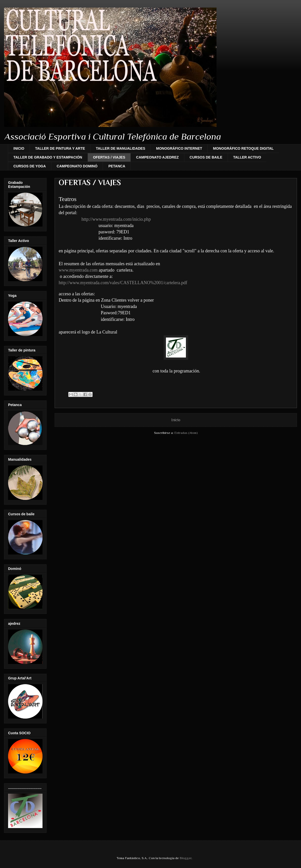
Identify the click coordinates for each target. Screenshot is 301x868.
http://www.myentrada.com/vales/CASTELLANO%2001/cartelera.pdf (123, 283)
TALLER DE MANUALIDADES (121, 148)
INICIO (19, 148)
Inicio (176, 420)
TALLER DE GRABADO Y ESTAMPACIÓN (48, 157)
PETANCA (117, 166)
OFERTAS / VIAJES (109, 157)
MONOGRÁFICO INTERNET (179, 148)
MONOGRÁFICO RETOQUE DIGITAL (243, 148)
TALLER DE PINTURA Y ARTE (60, 148)
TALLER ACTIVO (247, 157)
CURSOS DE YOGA (30, 166)
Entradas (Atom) (186, 433)
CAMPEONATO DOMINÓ (77, 166)
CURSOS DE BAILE (206, 157)
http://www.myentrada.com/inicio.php (116, 219)
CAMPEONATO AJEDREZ (157, 157)
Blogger (186, 858)
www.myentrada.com (78, 270)
